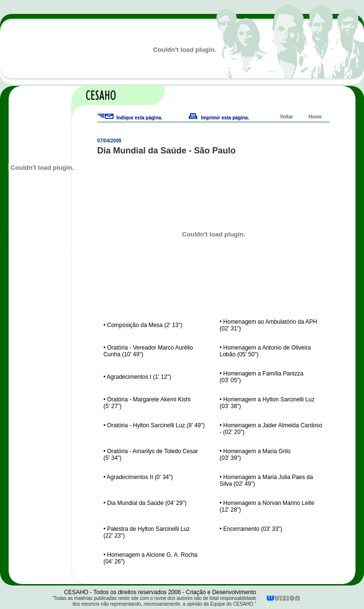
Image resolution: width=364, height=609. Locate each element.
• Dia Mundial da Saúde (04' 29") (145, 503)
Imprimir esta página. (225, 118)
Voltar (286, 117)
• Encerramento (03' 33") (251, 529)
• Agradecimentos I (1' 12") (137, 377)
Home (315, 117)
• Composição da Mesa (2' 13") (143, 325)
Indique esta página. (139, 118)
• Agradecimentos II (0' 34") (138, 477)
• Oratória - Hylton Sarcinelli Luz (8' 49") (154, 425)
